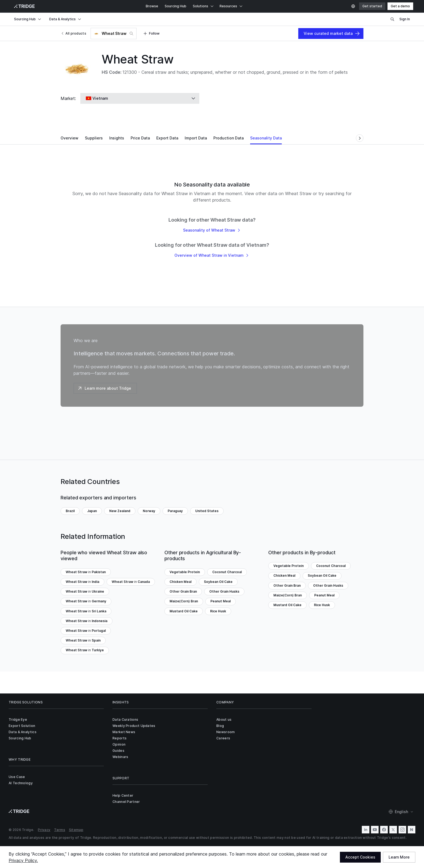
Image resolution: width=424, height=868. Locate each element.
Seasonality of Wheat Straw (212, 230)
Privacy (44, 830)
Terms (60, 830)
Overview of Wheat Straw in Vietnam (212, 255)
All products (73, 33)
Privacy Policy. (23, 860)
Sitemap (76, 830)
